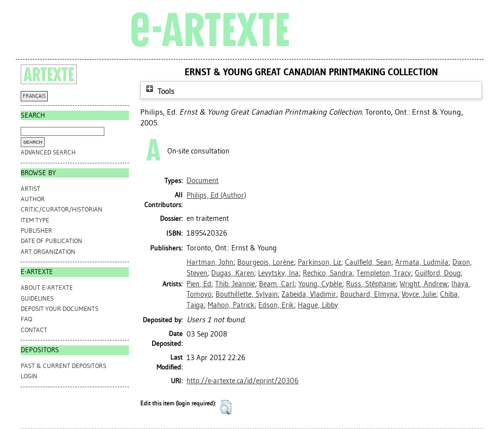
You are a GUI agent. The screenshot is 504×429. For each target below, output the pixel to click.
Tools (159, 91)
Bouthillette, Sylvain (247, 294)
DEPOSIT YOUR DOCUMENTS (60, 309)
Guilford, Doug (438, 273)
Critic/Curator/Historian (62, 209)
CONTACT (34, 330)
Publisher (36, 230)
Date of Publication (51, 241)
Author (33, 199)
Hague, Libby (318, 305)
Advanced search (48, 152)
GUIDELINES (37, 298)
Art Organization (48, 252)
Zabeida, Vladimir (309, 294)
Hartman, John (210, 262)
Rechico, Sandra (328, 273)
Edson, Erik (276, 305)
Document (203, 181)
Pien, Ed (199, 284)
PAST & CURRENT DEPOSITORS (63, 366)
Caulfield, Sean (368, 262)
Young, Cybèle (320, 284)
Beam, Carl (277, 284)
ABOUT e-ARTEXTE (47, 288)
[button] (226, 407)
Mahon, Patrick (231, 305)
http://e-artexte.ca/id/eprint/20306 (243, 381)
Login (29, 376)
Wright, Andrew (424, 284)
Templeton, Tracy (384, 273)
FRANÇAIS (34, 96)
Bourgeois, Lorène (266, 262)
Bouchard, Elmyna (369, 294)
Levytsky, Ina (278, 273)
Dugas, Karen (233, 273)
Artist (31, 189)
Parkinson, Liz (319, 262)
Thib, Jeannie (235, 284)
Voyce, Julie (419, 294)
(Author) (216, 195)
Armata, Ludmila (422, 262)
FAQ (26, 319)
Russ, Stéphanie (371, 284)
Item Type (35, 220)
